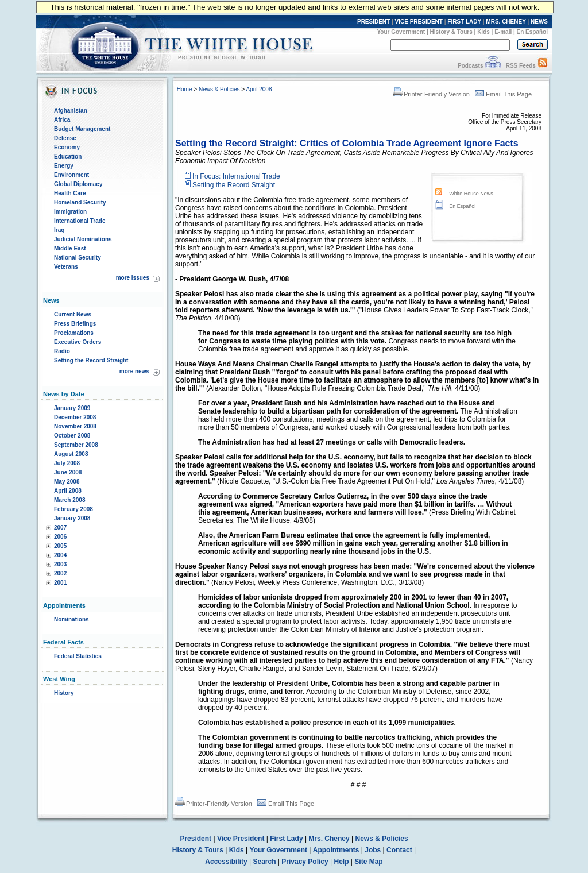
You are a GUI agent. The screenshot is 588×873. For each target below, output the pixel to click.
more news (134, 371)
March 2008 (69, 500)
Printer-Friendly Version (431, 94)
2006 (60, 537)
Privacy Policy (305, 862)
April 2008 (68, 491)
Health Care (70, 193)
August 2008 (71, 454)
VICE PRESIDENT (419, 22)
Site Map (368, 862)
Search (265, 862)
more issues (133, 278)
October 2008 (72, 436)
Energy (64, 166)
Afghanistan (71, 111)
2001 (60, 583)
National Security (78, 258)
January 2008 (72, 518)
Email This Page (503, 94)
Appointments (336, 850)
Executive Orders (78, 342)
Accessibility (226, 862)
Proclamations (74, 333)
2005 (60, 546)
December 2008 (75, 417)
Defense (65, 138)
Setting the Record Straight (91, 360)
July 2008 (67, 463)
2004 (60, 555)
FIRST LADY (464, 22)
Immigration (70, 212)
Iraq (59, 230)
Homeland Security (80, 202)
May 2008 (67, 482)
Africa (62, 120)
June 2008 (68, 472)
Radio (62, 351)
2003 (60, 564)
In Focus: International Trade (236, 176)
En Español (532, 32)
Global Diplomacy (78, 184)
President (196, 839)
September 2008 (76, 445)
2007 (60, 528)
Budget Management (82, 129)
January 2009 (72, 408)
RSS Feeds (521, 66)
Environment (71, 175)
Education (68, 157)
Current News (73, 314)
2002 (60, 573)
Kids (483, 32)
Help (342, 862)
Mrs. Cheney (329, 839)
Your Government (401, 32)
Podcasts (470, 66)
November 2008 (75, 426)
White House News (471, 194)
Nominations (71, 619)
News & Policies (219, 89)
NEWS (539, 22)
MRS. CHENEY (506, 22)
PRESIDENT (374, 22)
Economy (67, 147)
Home (185, 89)
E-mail (503, 32)
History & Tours (451, 32)
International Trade (80, 221)
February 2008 (73, 509)
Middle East (70, 248)
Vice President (241, 839)
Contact (399, 850)
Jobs (373, 850)
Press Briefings (75, 324)
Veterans (66, 267)
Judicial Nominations (83, 239)
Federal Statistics (78, 656)
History (64, 693)
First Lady (286, 839)
